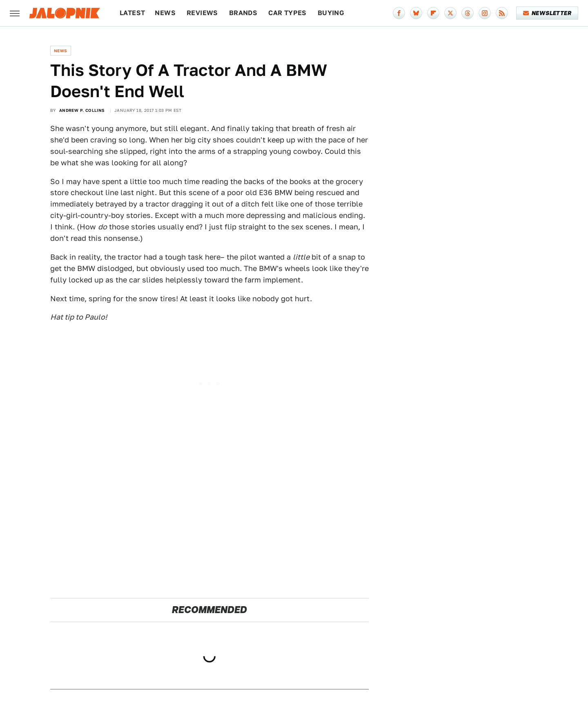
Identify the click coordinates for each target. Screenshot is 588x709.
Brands (243, 13)
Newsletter (547, 13)
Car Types (287, 13)
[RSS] (502, 13)
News (165, 13)
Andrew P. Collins (82, 110)
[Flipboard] (433, 13)
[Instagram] (485, 13)
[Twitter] (450, 13)
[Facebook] (399, 13)
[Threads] (468, 13)
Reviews (202, 13)
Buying (331, 13)
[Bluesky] (416, 13)
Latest (132, 13)
